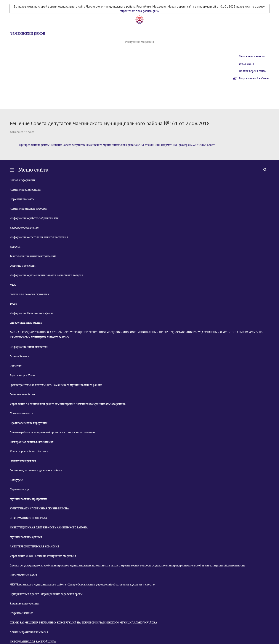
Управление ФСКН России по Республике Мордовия (43, 556)
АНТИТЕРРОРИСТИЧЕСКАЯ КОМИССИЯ (34, 547)
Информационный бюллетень (29, 347)
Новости (15, 247)
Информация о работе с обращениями (34, 218)
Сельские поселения (252, 56)
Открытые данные (21, 613)
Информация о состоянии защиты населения (39, 237)
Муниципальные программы (28, 499)
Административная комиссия (29, 632)
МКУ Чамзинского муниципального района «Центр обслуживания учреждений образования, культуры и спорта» (82, 585)
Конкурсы (16, 480)
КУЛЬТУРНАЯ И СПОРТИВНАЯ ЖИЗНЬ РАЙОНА (39, 509)
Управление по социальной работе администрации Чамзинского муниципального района (68, 404)
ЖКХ (13, 285)
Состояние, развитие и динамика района (36, 471)
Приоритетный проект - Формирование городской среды (46, 594)
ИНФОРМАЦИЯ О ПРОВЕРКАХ (28, 518)
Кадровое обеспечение (24, 228)
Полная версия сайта (252, 71)
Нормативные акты (22, 199)
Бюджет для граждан (23, 461)
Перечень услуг (20, 490)
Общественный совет (23, 575)
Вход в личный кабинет (254, 78)
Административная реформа (28, 209)
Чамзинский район (27, 33)
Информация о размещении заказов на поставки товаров (46, 275)
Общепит (16, 366)
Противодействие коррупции (29, 423)
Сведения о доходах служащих (29, 294)
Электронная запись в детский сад (32, 442)
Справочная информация (26, 323)
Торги (14, 304)
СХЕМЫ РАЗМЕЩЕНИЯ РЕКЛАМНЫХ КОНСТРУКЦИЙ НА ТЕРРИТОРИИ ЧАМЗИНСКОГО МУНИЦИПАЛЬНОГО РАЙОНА (83, 623)
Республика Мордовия (140, 42)
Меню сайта (246, 64)
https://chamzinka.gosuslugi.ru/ (139, 11)
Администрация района (25, 190)
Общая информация (23, 180)
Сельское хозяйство (22, 394)
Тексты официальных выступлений (33, 256)
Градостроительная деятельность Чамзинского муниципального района (56, 385)
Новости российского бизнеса (29, 452)
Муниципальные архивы (26, 537)
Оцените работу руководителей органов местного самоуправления (53, 433)
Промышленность (21, 413)
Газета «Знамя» (19, 356)
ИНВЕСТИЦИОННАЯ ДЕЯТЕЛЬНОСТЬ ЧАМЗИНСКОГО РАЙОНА (49, 528)
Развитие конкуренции (25, 604)
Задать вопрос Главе (22, 375)
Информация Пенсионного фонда (31, 313)
